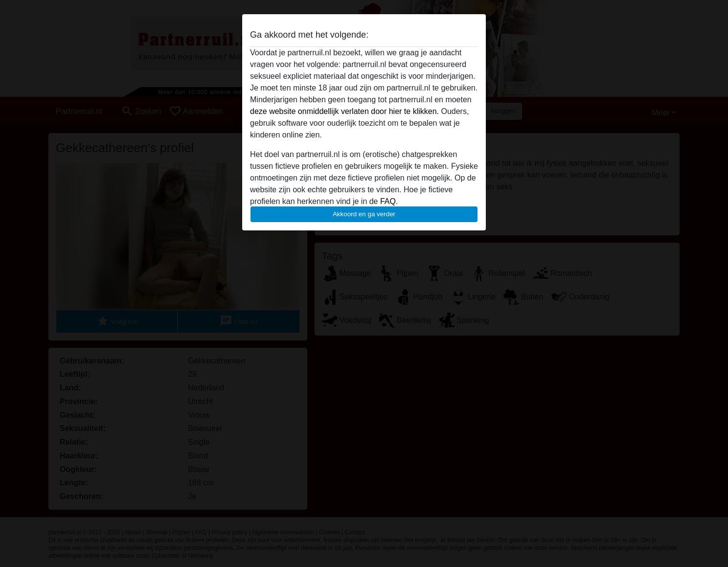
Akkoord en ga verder (364, 214)
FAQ (388, 201)
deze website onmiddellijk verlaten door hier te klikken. (344, 111)
